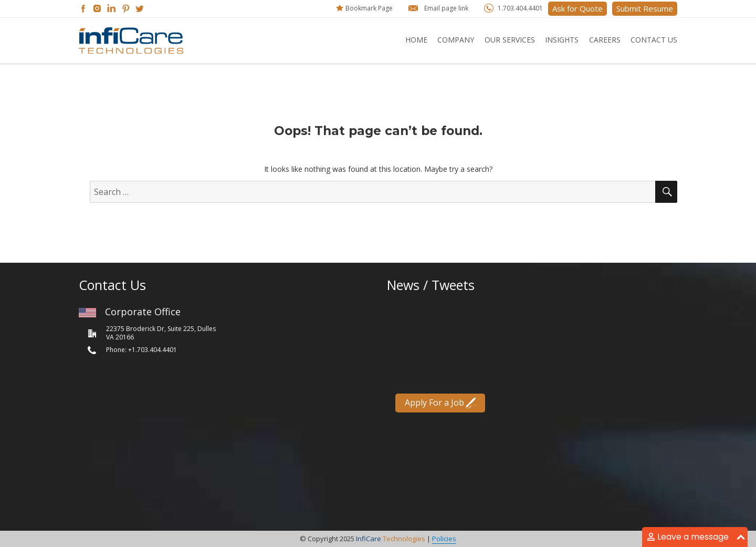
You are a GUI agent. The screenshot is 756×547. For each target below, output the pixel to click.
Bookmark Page (369, 8)
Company (456, 40)
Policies (444, 539)
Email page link (446, 8)
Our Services (510, 40)
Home (416, 40)
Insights (562, 40)
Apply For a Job (435, 402)
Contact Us (654, 40)
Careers (605, 40)
